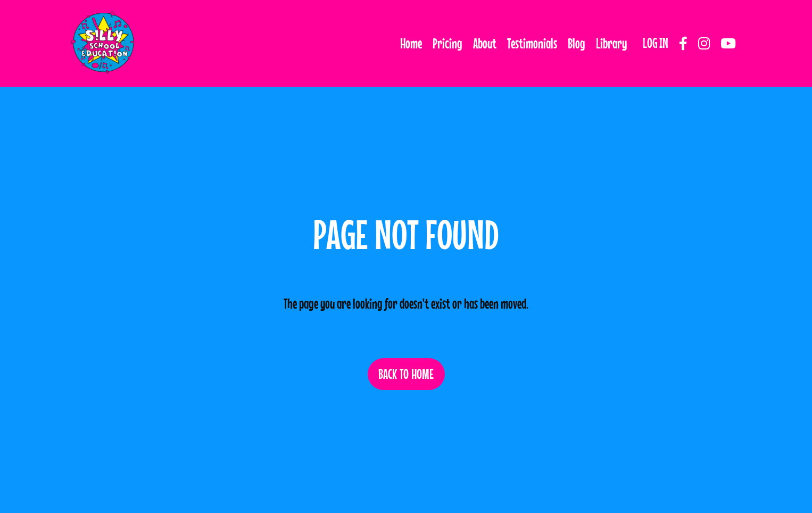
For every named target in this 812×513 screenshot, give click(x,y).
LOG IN (656, 43)
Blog (577, 43)
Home (411, 43)
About (485, 43)
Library (611, 43)
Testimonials (532, 43)
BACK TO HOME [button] (406, 374)
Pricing (448, 43)
